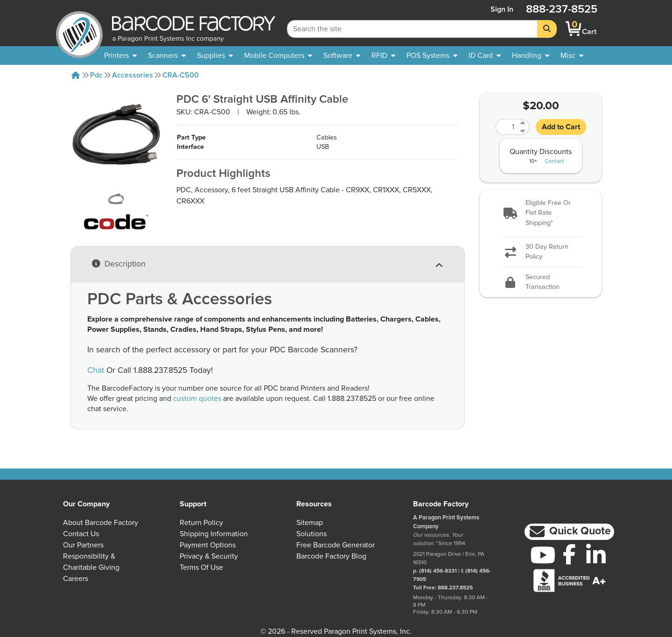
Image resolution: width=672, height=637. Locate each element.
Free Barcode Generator (336, 545)
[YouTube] (543, 555)
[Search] (547, 29)
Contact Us (81, 534)
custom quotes (197, 399)
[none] (572, 56)
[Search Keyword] (412, 29)
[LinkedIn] (596, 555)
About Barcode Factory (101, 523)
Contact (554, 161)
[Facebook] (570, 554)
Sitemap (310, 523)
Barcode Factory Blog (331, 556)
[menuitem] (120, 56)
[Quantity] (507, 127)
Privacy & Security (209, 556)
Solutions (311, 534)
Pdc (96, 75)
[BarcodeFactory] (79, 29)
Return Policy (201, 523)
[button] (540, 213)
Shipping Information (214, 534)
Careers (76, 579)
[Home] (76, 75)
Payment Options (208, 545)
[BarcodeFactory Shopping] (574, 29)
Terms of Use (201, 567)
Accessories (133, 75)
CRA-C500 (181, 75)
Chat (96, 371)
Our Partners (83, 545)
